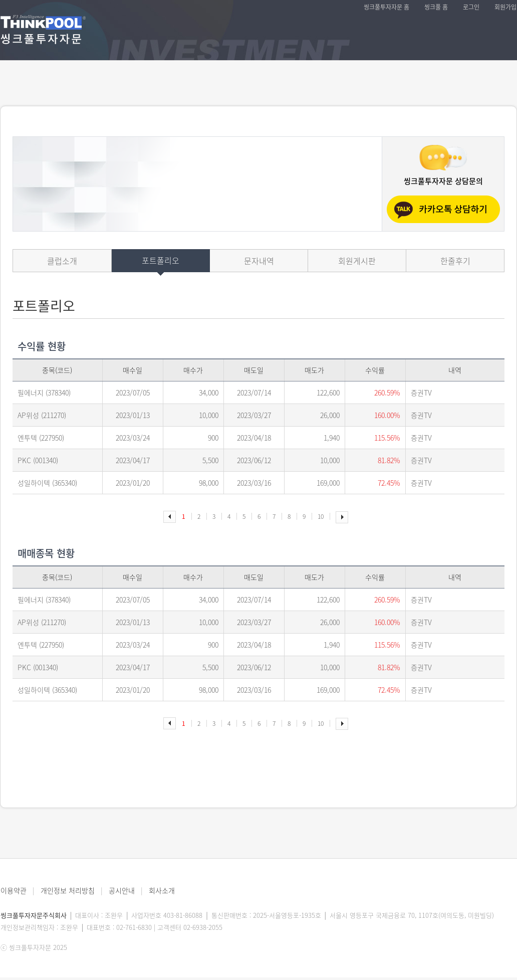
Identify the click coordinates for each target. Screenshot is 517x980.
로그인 (471, 7)
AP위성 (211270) (42, 415)
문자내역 (259, 261)
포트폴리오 (161, 260)
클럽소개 (62, 261)
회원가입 (505, 7)
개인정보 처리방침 (68, 890)
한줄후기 (455, 261)
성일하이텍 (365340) (47, 483)
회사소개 (162, 890)
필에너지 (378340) (44, 393)
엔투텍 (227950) (41, 438)
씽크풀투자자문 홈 (386, 7)
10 (321, 516)
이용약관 (14, 890)
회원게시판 (357, 261)
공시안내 (122, 890)
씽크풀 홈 (436, 7)
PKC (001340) (38, 460)
